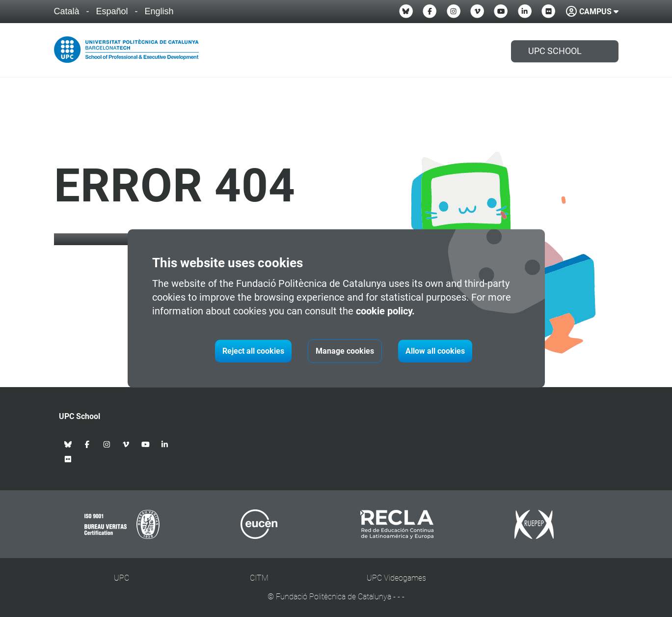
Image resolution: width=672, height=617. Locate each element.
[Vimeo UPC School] (477, 11)
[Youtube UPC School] (501, 11)
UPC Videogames (396, 578)
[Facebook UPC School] (430, 11)
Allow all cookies (435, 351)
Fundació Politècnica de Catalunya (334, 597)
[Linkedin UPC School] (525, 11)
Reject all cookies (253, 351)
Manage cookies (345, 351)
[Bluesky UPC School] (406, 11)
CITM (259, 578)
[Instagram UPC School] (454, 11)
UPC (121, 578)
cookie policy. (385, 311)
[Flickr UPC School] (548, 11)
